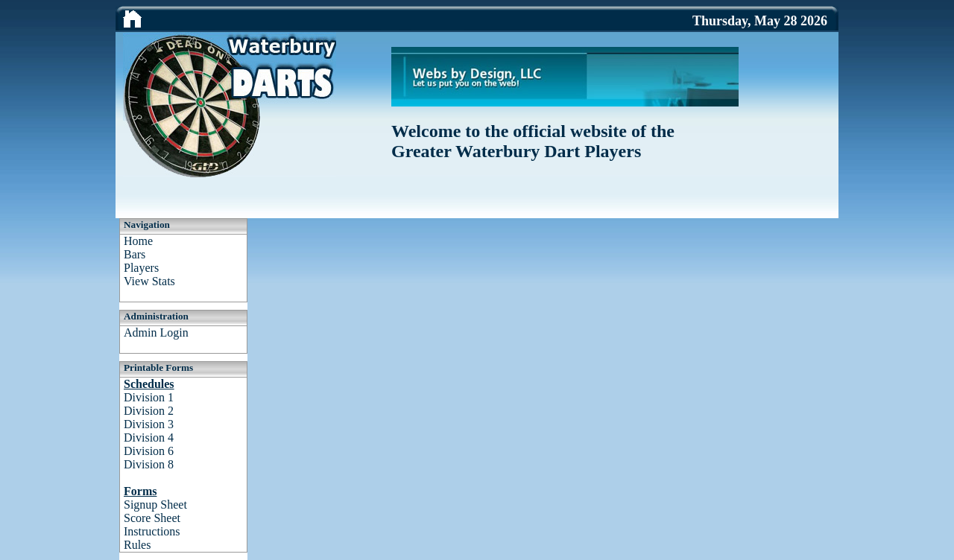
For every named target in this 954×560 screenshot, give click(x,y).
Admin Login (156, 332)
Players (141, 268)
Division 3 (149, 424)
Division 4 (149, 437)
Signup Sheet (155, 505)
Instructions (152, 531)
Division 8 (149, 464)
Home (138, 241)
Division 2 (149, 411)
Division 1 (149, 397)
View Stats (149, 281)
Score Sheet (152, 518)
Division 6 (149, 451)
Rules (137, 545)
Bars (135, 254)
